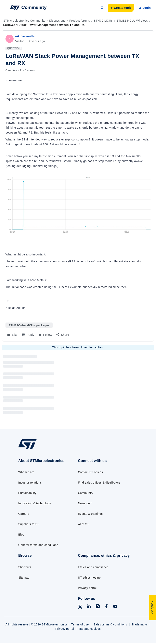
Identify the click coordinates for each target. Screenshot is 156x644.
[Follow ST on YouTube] (115, 607)
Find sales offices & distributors (99, 483)
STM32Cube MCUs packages (29, 325)
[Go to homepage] (30, 449)
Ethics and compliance (93, 567)
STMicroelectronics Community (24, 21)
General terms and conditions (38, 545)
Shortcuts (25, 567)
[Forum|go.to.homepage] (28, 8)
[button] (4, 9)
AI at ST (83, 524)
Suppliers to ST (29, 524)
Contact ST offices (90, 472)
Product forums (80, 21)
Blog (21, 535)
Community (86, 493)
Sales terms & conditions (110, 624)
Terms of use (80, 624)
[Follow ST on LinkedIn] (89, 607)
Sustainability (27, 493)
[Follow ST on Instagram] (98, 607)
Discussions (57, 21)
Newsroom (85, 503)
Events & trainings (90, 514)
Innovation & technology (35, 503)
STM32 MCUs (103, 21)
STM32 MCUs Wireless (132, 21)
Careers (24, 514)
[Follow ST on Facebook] (106, 607)
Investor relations (30, 483)
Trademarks (140, 624)
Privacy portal (87, 588)
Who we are (26, 472)
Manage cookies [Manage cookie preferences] (90, 629)
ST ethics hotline (89, 578)
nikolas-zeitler (25, 36)
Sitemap (24, 578)
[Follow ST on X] (80, 607)
